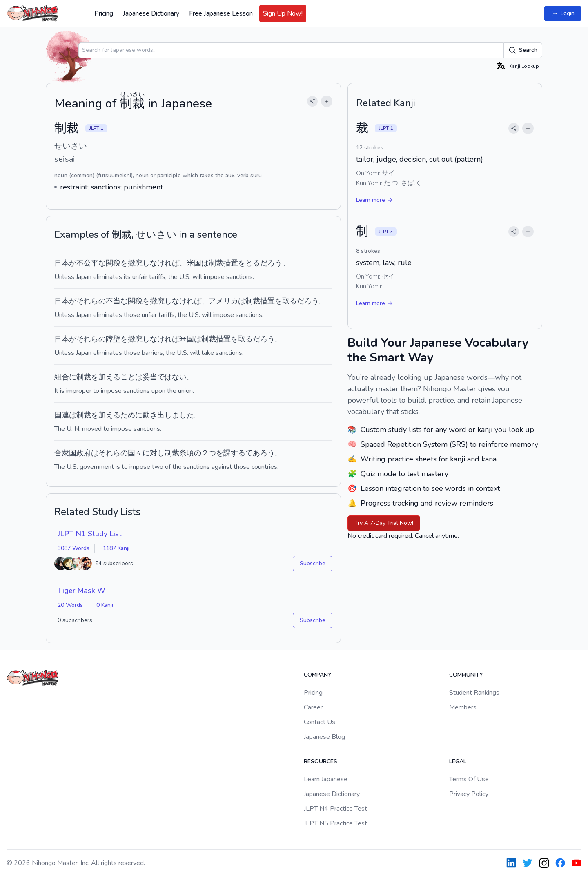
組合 (62, 377)
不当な (117, 301)
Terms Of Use (469, 779)
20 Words (70, 605)
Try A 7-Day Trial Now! (384, 523)
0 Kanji (105, 605)
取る (290, 301)
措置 (231, 263)
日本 (62, 263)
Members (463, 707)
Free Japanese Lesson (221, 13)
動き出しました (168, 415)
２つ (209, 453)
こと (128, 377)
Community (466, 675)
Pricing (104, 13)
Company (318, 675)
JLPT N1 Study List (90, 534)
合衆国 (65, 453)
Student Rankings (474, 693)
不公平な (91, 263)
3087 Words (73, 548)
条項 (187, 453)
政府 (84, 453)
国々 (135, 453)
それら (87, 301)
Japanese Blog (324, 737)
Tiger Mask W (81, 591)
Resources (321, 761)
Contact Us (320, 722)
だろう (271, 263)
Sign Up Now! (283, 13)
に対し (154, 453)
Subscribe (313, 563)
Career (313, 707)
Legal (458, 761)
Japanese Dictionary (151, 13)
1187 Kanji (116, 548)
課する (234, 453)
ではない (172, 377)
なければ (165, 263)
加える (109, 377)
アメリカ (223, 301)
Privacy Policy (469, 794)
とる (253, 263)
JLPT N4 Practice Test (335, 809)
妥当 (150, 377)
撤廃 (135, 263)
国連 (62, 415)
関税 (113, 263)
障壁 (113, 339)
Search (523, 50)
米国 (194, 263)
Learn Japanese (326, 779)
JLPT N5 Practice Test (335, 823)
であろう (260, 453)
